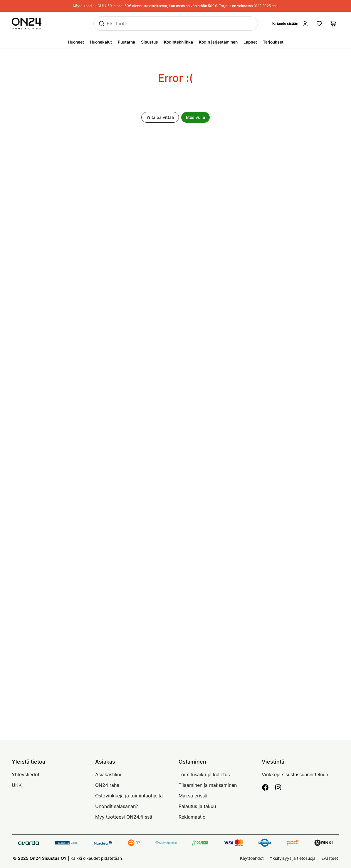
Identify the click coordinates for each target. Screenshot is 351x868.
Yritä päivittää (160, 117)
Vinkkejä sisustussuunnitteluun (295, 774)
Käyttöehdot (252, 858)
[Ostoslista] (333, 24)
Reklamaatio (192, 817)
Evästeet (330, 858)
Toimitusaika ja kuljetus (204, 774)
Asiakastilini (108, 774)
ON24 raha (107, 785)
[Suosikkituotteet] (319, 24)
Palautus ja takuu (197, 806)
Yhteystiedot (26, 774)
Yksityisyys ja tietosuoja (293, 858)
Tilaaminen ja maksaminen (208, 785)
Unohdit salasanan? (117, 806)
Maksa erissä (193, 796)
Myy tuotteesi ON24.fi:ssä (124, 817)
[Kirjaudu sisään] (292, 24)
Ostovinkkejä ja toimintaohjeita (129, 796)
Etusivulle (195, 117)
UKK (17, 785)
